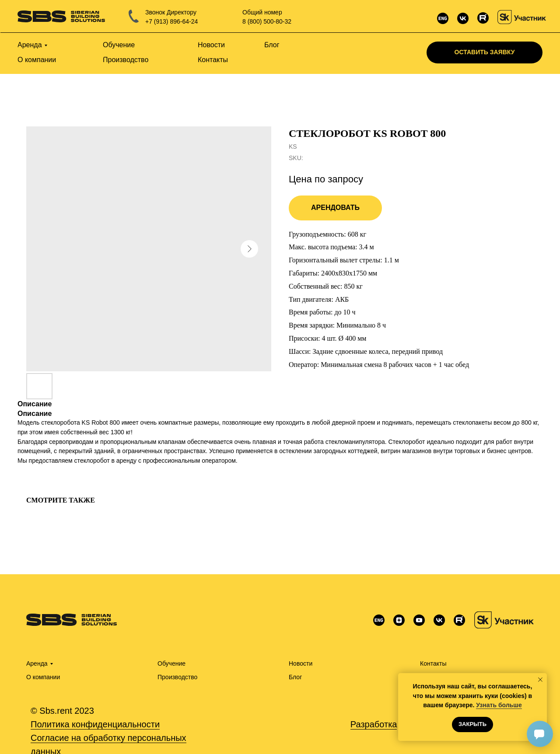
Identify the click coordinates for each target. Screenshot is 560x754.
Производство (177, 677)
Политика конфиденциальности (95, 724)
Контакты (433, 663)
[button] (485, 52)
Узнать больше (499, 705)
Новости (301, 663)
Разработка (374, 724)
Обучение (171, 663)
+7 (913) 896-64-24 (171, 21)
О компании (43, 677)
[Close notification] (540, 680)
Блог (295, 677)
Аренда (37, 663)
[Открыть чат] (540, 734)
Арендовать (335, 208)
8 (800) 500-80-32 (267, 21)
